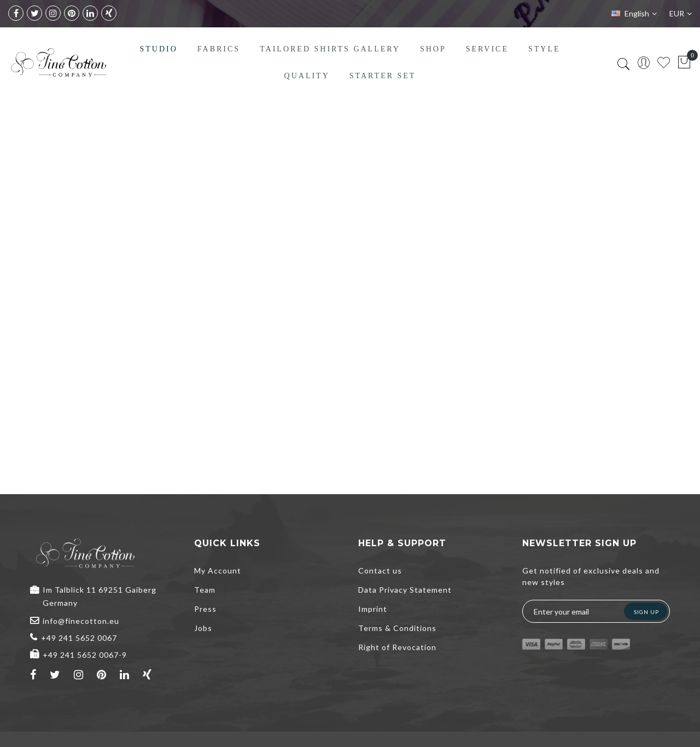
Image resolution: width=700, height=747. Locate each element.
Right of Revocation (397, 647)
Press (205, 609)
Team (205, 590)
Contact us (380, 571)
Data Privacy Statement (405, 590)
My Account (218, 571)
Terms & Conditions (397, 628)
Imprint (373, 609)
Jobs (203, 628)
